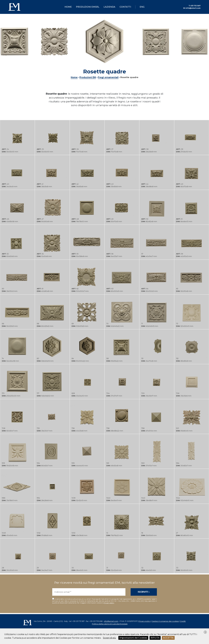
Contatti (125, 7)
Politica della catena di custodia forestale (110, 624)
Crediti (183, 621)
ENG (142, 7)
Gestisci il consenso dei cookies (165, 621)
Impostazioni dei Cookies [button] (133, 638)
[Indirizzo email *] (89, 592)
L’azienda (109, 7)
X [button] (205, 632)
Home (68, 7)
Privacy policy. (109, 603)
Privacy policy (145, 621)
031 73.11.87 (195, 6)
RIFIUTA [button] (155, 638)
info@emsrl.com (192, 8)
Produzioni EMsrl (88, 7)
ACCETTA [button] (168, 638)
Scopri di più (109, 638)
